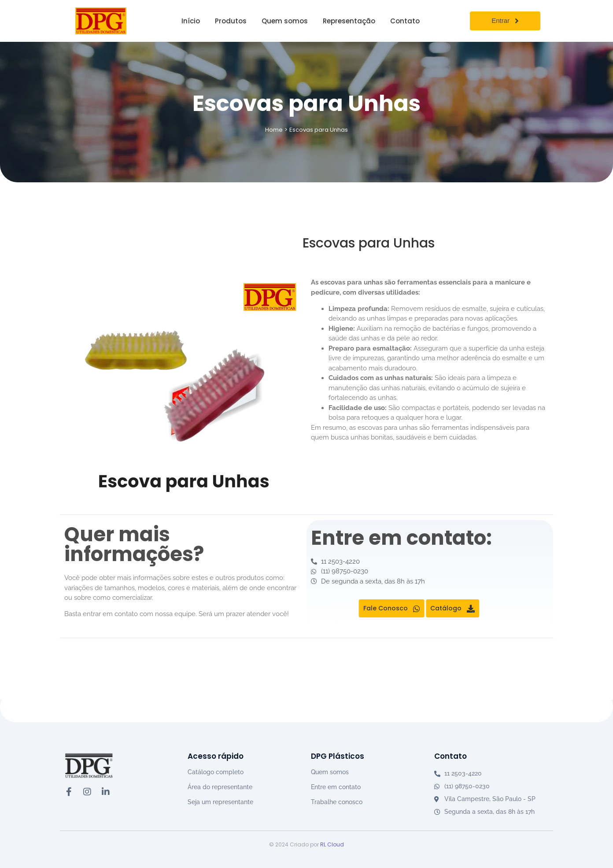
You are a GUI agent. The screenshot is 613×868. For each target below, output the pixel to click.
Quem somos (330, 772)
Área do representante (220, 787)
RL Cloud (332, 844)
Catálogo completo (216, 772)
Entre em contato (336, 787)
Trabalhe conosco (337, 802)
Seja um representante (220, 802)
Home (274, 130)
